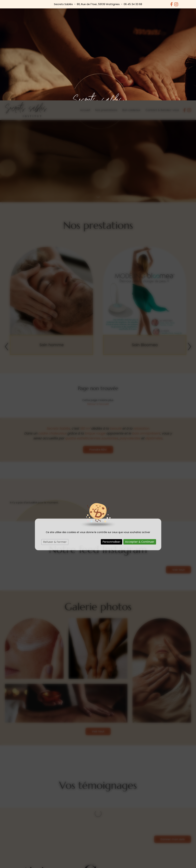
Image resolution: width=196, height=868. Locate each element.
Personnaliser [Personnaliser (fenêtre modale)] (111, 441)
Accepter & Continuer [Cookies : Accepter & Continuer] (140, 441)
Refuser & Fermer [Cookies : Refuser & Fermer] (55, 441)
